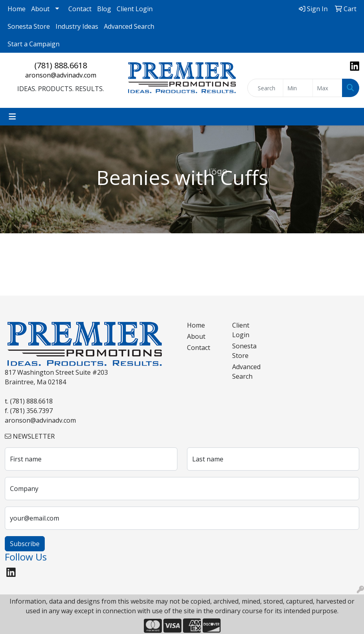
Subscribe (25, 544)
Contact (80, 9)
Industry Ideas (77, 26)
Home (17, 9)
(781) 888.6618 (61, 65)
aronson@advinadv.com (61, 75)
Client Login (135, 9)
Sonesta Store (29, 26)
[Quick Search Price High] (327, 88)
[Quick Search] (265, 88)
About (40, 9)
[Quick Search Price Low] (298, 88)
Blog (104, 9)
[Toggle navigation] (12, 117)
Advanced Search (129, 26)
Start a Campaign (34, 44)
